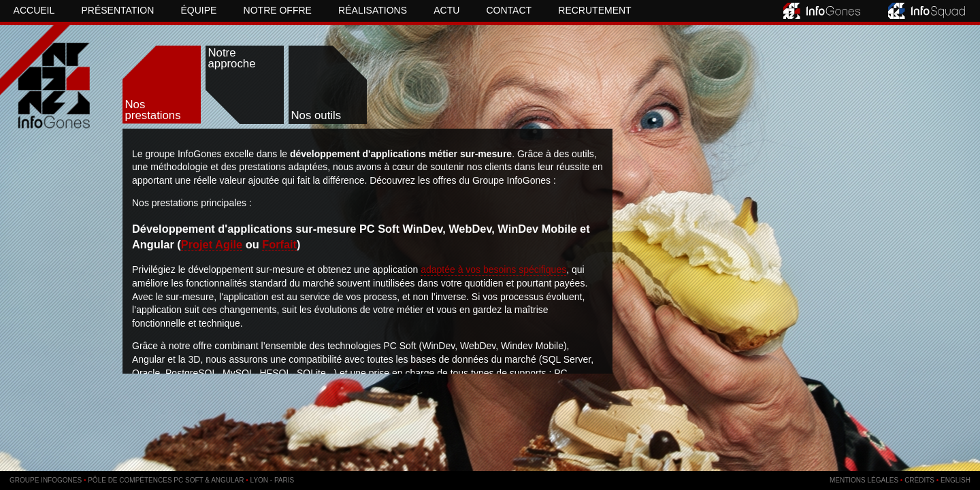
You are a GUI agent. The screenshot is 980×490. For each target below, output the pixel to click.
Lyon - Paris (273, 480)
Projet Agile (212, 244)
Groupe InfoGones (46, 480)
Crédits (919, 480)
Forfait (279, 244)
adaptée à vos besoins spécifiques (493, 269)
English (955, 480)
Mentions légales (864, 480)
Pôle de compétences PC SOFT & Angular (166, 480)
